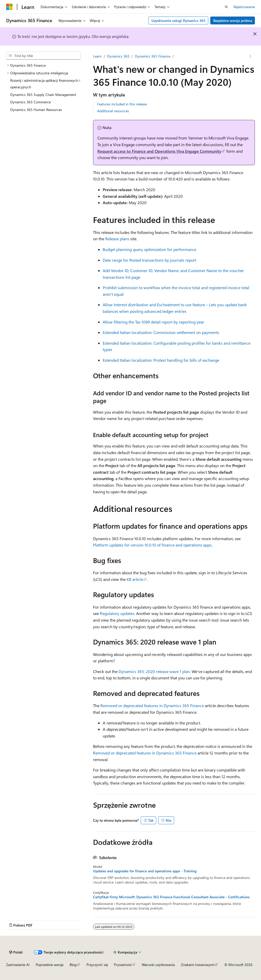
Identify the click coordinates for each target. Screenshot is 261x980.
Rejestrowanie (244, 7)
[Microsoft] (9, 7)
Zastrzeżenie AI (18, 965)
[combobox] (43, 56)
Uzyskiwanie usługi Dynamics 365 (178, 20)
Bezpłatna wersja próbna (233, 20)
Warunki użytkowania (158, 965)
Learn (97, 56)
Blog (73, 965)
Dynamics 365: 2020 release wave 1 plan (154, 671)
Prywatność (123, 965)
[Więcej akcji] (250, 56)
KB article (135, 579)
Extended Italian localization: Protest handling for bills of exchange (161, 360)
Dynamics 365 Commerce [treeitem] (30, 102)
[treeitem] (43, 65)
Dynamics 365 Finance (153, 56)
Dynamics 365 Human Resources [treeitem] (36, 110)
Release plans (117, 239)
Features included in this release (122, 104)
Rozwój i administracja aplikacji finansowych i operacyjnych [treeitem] (45, 84)
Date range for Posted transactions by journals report (149, 260)
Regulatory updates (117, 613)
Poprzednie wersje (50, 965)
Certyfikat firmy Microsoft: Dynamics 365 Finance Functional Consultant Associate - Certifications (171, 897)
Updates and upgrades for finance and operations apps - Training (145, 871)
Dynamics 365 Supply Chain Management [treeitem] (43, 95)
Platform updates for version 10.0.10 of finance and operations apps (152, 545)
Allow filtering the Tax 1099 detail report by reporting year (153, 322)
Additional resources (113, 111)
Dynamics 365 (118, 56)
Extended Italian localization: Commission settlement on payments (161, 332)
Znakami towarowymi (198, 965)
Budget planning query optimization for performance (149, 249)
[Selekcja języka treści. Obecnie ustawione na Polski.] (16, 952)
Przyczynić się (97, 965)
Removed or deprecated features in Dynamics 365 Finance (152, 705)
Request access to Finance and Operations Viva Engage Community (159, 151)
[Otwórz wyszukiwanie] (226, 7)
